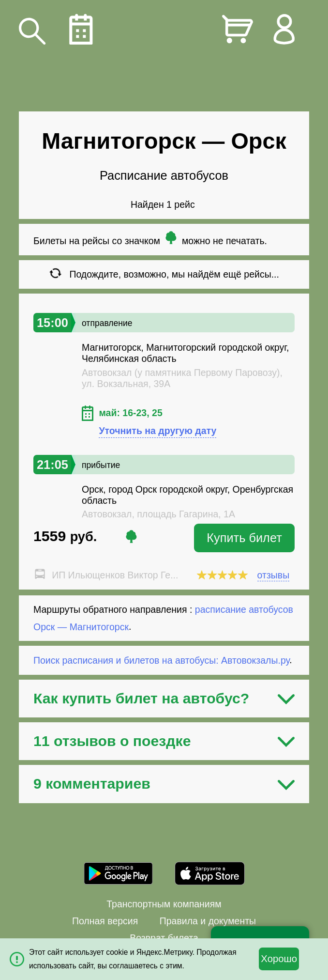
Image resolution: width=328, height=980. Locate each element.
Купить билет (244, 538)
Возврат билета (164, 938)
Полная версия (105, 921)
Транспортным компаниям (164, 904)
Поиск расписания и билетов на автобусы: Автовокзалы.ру (161, 660)
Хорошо (279, 959)
